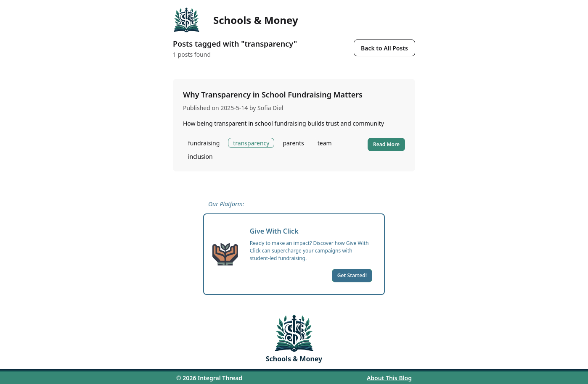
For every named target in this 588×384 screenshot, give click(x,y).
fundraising (204, 143)
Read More (386, 144)
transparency (251, 143)
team (325, 143)
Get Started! (352, 275)
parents (293, 143)
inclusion (200, 156)
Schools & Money (256, 20)
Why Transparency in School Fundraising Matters (273, 95)
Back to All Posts (384, 48)
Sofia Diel (270, 108)
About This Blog (389, 378)
